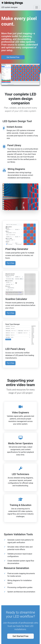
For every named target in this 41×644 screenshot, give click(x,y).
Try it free (10, 263)
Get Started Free (13, 57)
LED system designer (9, 7)
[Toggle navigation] (37, 7)
